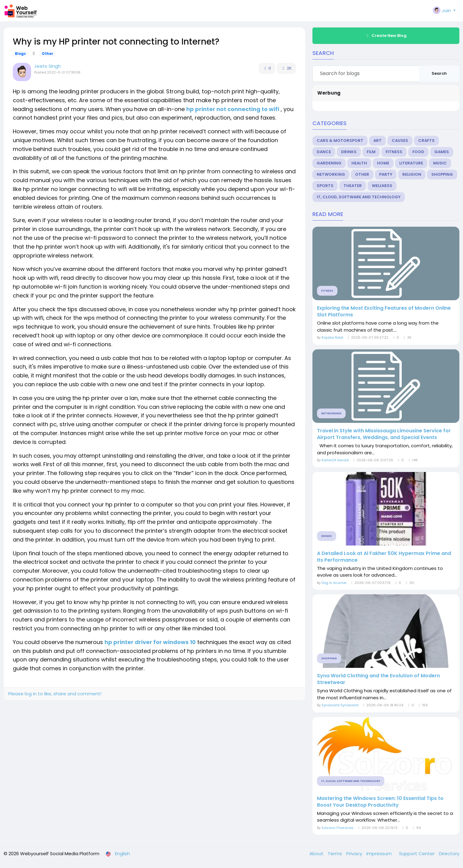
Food (418, 152)
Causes (400, 140)
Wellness (382, 186)
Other (48, 54)
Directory (449, 854)
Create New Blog (386, 36)
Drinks (349, 152)
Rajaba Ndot (332, 337)
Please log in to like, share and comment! (55, 694)
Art (378, 140)
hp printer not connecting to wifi (233, 109)
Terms (335, 854)
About (317, 854)
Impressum (380, 854)
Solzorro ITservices (338, 828)
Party (386, 174)
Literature (411, 163)
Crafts (426, 140)
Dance (324, 152)
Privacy (355, 854)
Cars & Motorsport (340, 140)
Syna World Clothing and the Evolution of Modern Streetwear (378, 679)
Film (371, 152)
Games (442, 152)
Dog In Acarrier (334, 583)
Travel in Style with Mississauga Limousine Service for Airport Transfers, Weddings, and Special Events (384, 434)
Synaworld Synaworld (340, 705)
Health (359, 163)
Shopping (442, 174)
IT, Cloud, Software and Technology (359, 197)
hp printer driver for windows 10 (150, 642)
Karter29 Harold (335, 460)
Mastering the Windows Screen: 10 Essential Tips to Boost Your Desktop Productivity (380, 802)
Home (383, 163)
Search (439, 73)
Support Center (417, 854)
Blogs (20, 54)
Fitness (394, 152)
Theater (353, 186)
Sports (325, 186)
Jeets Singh (47, 66)
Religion (412, 174)
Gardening (329, 163)
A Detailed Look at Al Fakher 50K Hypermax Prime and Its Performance (384, 557)
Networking (331, 174)
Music (440, 163)
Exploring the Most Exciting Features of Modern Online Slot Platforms (384, 312)
